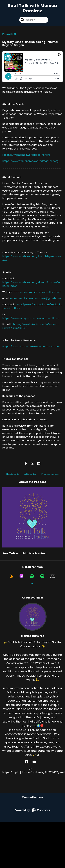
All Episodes (30, 474)
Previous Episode (50, 474)
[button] (32, 584)
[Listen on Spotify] (32, 576)
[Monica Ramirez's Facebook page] (28, 762)
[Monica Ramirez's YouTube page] (36, 762)
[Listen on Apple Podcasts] (21, 576)
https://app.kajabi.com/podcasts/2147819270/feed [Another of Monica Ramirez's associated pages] (32, 771)
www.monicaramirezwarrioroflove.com (37, 292)
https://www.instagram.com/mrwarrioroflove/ (31, 318)
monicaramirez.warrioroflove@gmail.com (35, 298)
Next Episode (13, 474)
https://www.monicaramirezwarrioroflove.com (31, 347)
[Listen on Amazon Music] (53, 576)
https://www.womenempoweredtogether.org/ (31, 161)
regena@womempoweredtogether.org (26, 155)
